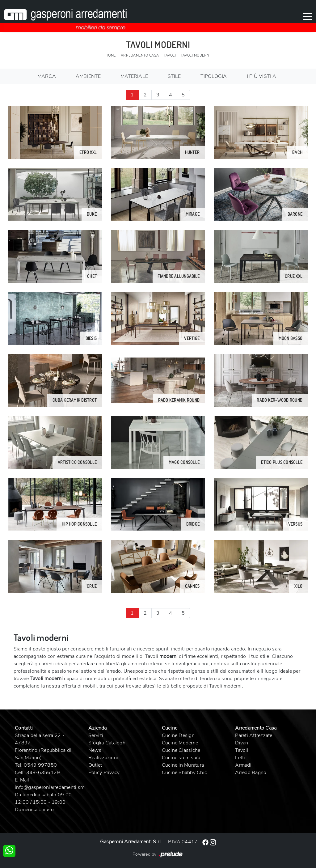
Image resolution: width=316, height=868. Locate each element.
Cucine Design (178, 735)
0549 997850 (40, 765)
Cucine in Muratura (183, 765)
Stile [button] (174, 76)
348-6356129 (43, 773)
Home (111, 55)
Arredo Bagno (251, 773)
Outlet (95, 765)
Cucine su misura (181, 758)
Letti (240, 758)
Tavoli (170, 55)
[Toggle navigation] (308, 16)
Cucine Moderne (180, 743)
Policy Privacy (104, 773)
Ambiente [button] (88, 76)
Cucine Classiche (181, 750)
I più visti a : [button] (263, 76)
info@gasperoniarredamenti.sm (50, 787)
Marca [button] (47, 76)
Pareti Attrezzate (254, 735)
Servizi (96, 735)
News (95, 750)
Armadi (243, 765)
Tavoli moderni (196, 55)
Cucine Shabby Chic (185, 773)
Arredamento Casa (140, 55)
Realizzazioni (103, 758)
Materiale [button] (134, 76)
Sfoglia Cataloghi (107, 743)
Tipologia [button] (214, 76)
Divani (242, 743)
